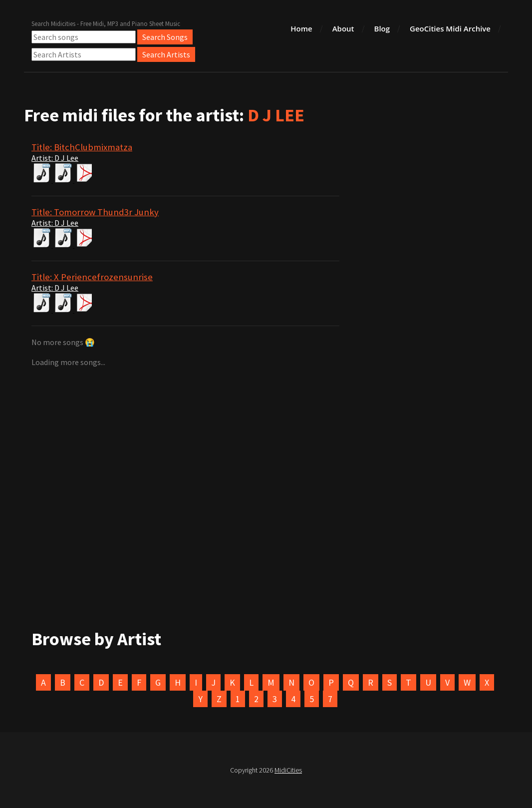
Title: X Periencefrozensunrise (92, 277)
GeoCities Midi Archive (450, 28)
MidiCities (288, 770)
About (343, 28)
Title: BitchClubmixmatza (82, 147)
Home (301, 28)
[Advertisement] (266, 518)
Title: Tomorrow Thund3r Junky (95, 212)
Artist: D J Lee (55, 158)
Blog (382, 28)
